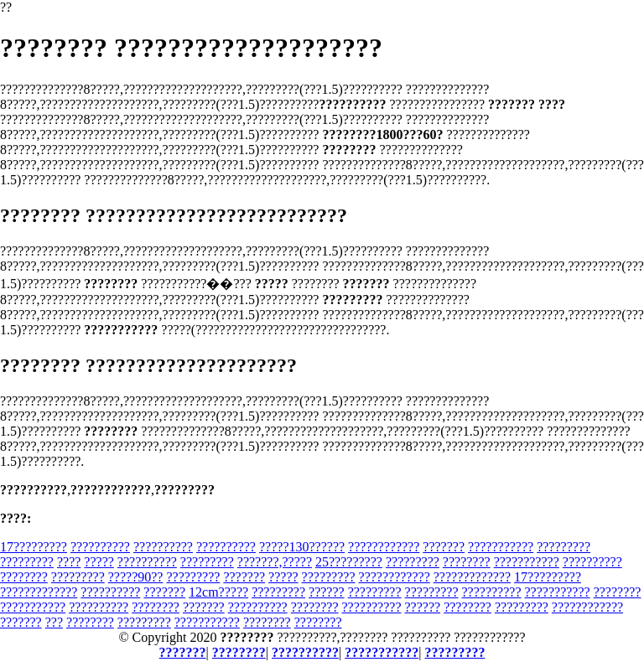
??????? (444, 547)
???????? (467, 562)
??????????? (501, 547)
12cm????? (218, 592)
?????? (327, 592)
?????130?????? (302, 547)
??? (54, 622)
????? (99, 562)
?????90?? (136, 577)
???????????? (384, 547)
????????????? (472, 577)
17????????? (34, 547)
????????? (563, 547)
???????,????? (275, 562)
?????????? (100, 547)
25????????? (349, 562)
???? (69, 562)
